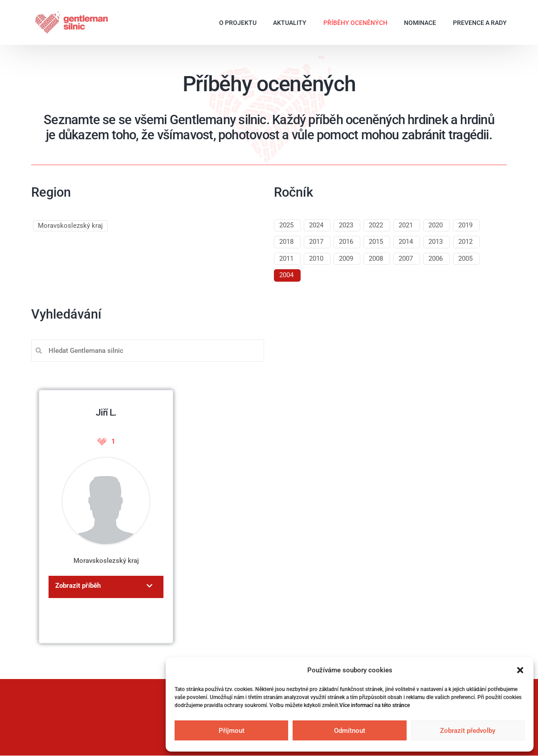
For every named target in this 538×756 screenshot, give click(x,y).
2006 (436, 259)
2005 (465, 259)
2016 (346, 242)
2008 (376, 259)
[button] (520, 670)
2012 (465, 242)
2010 (316, 259)
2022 (376, 225)
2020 (436, 225)
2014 (406, 242)
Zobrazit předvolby (468, 731)
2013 (436, 242)
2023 (346, 225)
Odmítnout (350, 731)
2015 (376, 242)
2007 (406, 259)
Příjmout (232, 731)
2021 (406, 225)
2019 (465, 225)
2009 (346, 259)
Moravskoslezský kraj (70, 226)
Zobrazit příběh (78, 586)
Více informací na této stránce (375, 705)
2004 (286, 275)
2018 (286, 242)
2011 (286, 259)
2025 (286, 225)
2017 (316, 242)
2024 (316, 225)
